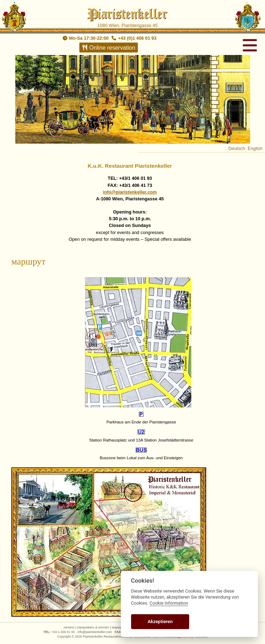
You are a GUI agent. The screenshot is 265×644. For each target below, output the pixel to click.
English (255, 148)
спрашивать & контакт (93, 627)
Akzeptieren (160, 621)
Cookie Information (169, 603)
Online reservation (108, 48)
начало (69, 627)
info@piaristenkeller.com (130, 192)
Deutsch (237, 148)
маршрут (119, 627)
